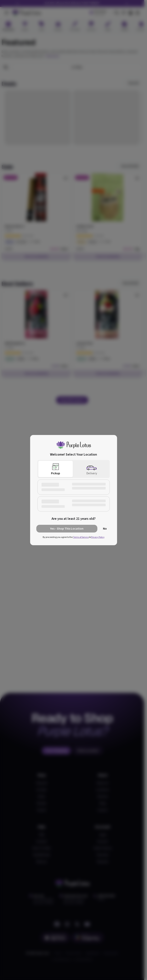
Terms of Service (81, 537)
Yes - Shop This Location (67, 529)
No (105, 529)
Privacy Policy (98, 537)
